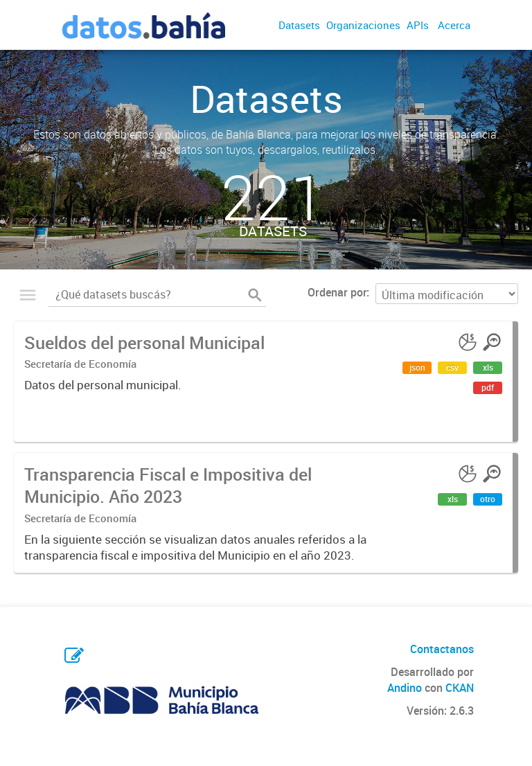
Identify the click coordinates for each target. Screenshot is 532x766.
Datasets (299, 25)
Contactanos (442, 649)
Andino (405, 688)
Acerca (454, 25)
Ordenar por (337, 292)
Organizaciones (363, 25)
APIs (418, 25)
